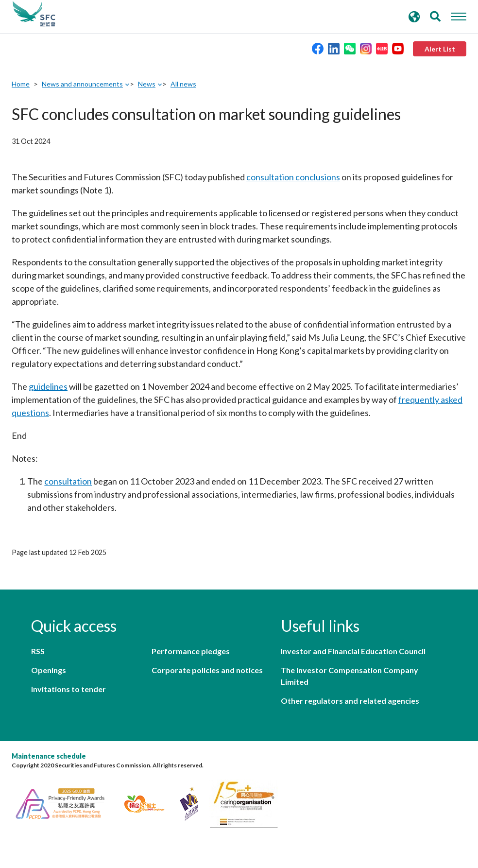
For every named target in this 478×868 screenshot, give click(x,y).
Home (21, 84)
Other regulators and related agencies (350, 701)
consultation (68, 481)
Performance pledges (191, 651)
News (147, 84)
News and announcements (82, 84)
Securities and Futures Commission (34, 14)
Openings (49, 670)
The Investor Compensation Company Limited (350, 676)
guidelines (48, 386)
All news (183, 84)
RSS (38, 651)
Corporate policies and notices (207, 670)
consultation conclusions (293, 177)
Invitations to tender (68, 689)
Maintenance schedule (49, 756)
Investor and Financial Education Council (353, 651)
